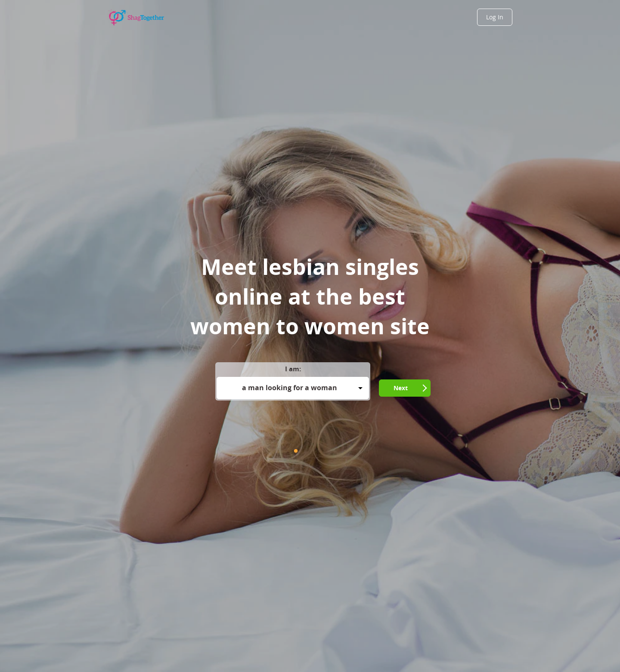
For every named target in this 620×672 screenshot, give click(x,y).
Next (401, 388)
